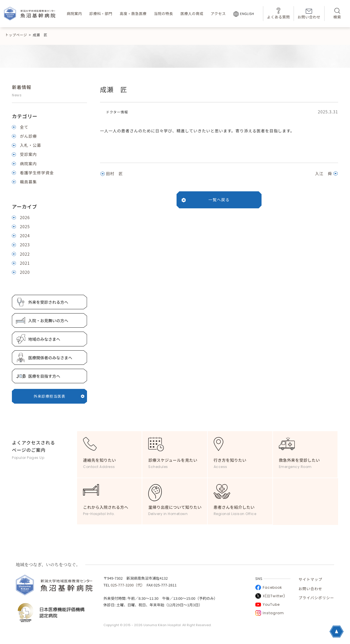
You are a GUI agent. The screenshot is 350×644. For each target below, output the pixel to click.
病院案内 (74, 13)
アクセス (218, 13)
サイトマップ (310, 579)
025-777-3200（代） (127, 585)
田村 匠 (114, 173)
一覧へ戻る (219, 200)
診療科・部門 (101, 13)
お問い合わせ (309, 14)
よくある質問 (278, 13)
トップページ (16, 35)
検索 (337, 14)
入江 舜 (324, 173)
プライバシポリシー (316, 598)
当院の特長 (164, 13)
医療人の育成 (192, 13)
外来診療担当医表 (59, 396)
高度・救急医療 (133, 13)
